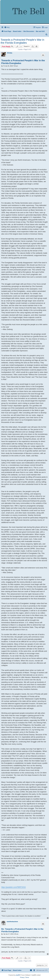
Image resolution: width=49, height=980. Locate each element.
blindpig (10, 53)
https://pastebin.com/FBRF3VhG (14, 887)
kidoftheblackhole (12, 922)
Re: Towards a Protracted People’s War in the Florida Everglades (22, 930)
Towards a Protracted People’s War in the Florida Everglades (22, 41)
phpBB (18, 975)
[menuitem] (7, 27)
